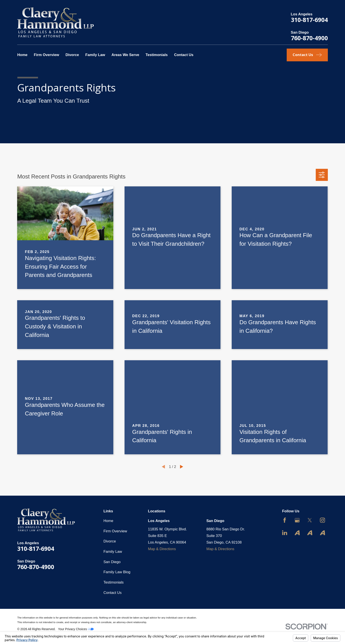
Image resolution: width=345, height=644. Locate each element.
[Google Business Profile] (297, 520)
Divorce (110, 541)
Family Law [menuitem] (95, 55)
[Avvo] (297, 533)
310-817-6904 (309, 20)
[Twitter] (310, 520)
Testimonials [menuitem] (157, 55)
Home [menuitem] (22, 55)
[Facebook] (285, 520)
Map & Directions (162, 549)
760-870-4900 (309, 38)
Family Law (113, 552)
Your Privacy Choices (76, 629)
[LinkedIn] (285, 533)
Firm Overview (115, 531)
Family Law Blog (117, 572)
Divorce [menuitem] (72, 55)
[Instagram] (322, 520)
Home (108, 521)
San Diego (112, 562)
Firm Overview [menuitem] (47, 55)
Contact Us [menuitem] (184, 55)
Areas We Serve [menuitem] (125, 55)
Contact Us (112, 593)
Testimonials (114, 582)
